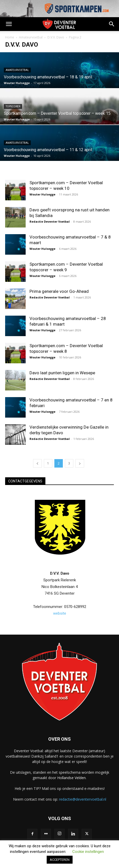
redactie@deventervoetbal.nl (83, 799)
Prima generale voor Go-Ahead (59, 291)
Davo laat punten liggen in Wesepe (62, 373)
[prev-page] (37, 463)
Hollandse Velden (71, 778)
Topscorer (13, 106)
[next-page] (80, 463)
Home (10, 37)
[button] (9, 24)
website (60, 613)
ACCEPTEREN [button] (60, 860)
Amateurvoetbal (31, 37)
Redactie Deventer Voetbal (50, 221)
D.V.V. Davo (56, 37)
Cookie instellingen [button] (88, 852)
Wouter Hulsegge (17, 83)
